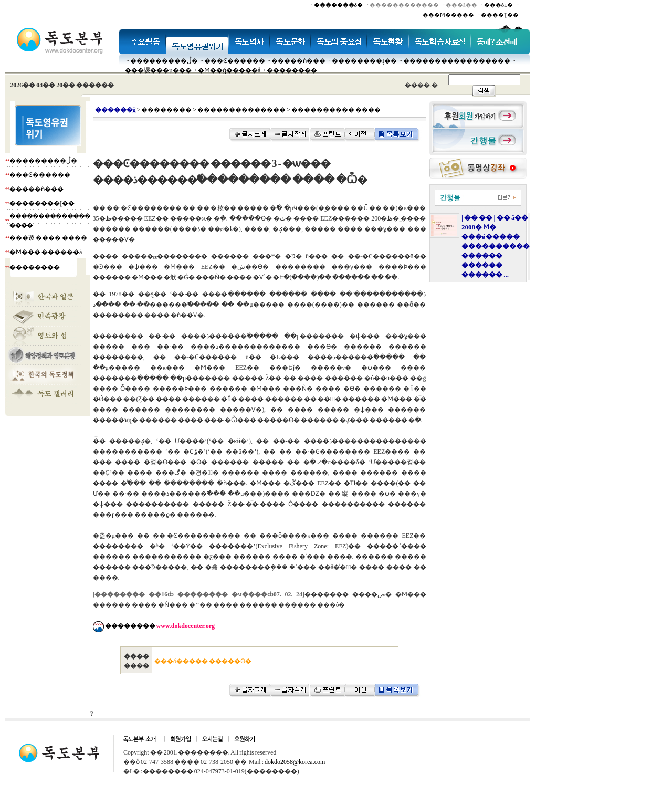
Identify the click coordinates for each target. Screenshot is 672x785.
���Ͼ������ (235, 61)
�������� (292, 70)
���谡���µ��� (158, 70)
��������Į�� (364, 61)
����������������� (457, 61)
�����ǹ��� (298, 61)
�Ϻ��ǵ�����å (229, 70)
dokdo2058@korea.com (295, 762)
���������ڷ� (164, 61)
